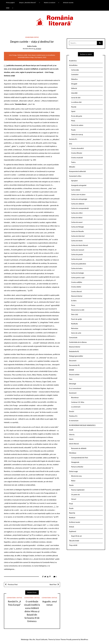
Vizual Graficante (42, 639)
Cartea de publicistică (79, 264)
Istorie (71, 439)
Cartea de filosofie (77, 231)
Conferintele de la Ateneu (78, 342)
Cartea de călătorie (78, 204)
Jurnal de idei (76, 98)
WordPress (84, 639)
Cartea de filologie (77, 227)
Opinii (73, 111)
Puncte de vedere (77, 125)
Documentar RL (74, 365)
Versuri (74, 499)
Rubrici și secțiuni (50, 3)
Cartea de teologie (78, 273)
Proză (71, 504)
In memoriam (74, 421)
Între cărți (75, 314)
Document (73, 361)
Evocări (72, 411)
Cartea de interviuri (78, 236)
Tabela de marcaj (77, 134)
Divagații (74, 84)
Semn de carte (76, 333)
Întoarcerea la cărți (78, 310)
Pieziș (73, 121)
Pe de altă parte (77, 116)
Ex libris (74, 301)
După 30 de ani (76, 536)
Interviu (72, 435)
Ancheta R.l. (73, 139)
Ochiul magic (74, 471)
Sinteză (72, 527)
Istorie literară (74, 444)
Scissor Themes (61, 639)
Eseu (71, 379)
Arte (71, 144)
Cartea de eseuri (77, 222)
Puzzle (73, 130)
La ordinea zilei (76, 102)
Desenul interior (77, 296)
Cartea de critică (77, 213)
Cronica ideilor (76, 287)
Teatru (73, 162)
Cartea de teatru (77, 268)
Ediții (8, 8)
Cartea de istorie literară (80, 245)
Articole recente (68, 3)
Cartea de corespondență (80, 208)
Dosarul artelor (74, 375)
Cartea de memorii (78, 250)
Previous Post (13, 584)
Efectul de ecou (76, 476)
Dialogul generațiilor (76, 356)
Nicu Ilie (32, 639)
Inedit (71, 430)
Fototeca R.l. (73, 416)
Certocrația (75, 70)
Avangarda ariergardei (79, 185)
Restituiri (72, 518)
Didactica (74, 79)
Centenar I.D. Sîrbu (78, 402)
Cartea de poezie (77, 254)
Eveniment (73, 393)
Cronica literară (76, 291)
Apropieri (74, 181)
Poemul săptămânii (78, 490)
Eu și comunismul (75, 388)
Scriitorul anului (75, 522)
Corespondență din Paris (80, 458)
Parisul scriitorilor (77, 467)
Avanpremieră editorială (77, 171)
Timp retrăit (73, 545)
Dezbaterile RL (74, 351)
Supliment (73, 531)
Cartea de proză (77, 259)
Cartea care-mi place (78, 194)
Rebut (73, 481)
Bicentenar (75, 398)
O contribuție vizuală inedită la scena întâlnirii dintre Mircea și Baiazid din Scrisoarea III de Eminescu (32, 611)
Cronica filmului (77, 153)
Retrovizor (75, 328)
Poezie (71, 485)
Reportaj (72, 513)
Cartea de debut (77, 218)
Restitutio (75, 324)
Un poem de (75, 495)
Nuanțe (74, 107)
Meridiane (73, 453)
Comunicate (73, 338)
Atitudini (72, 167)
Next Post (53, 584)
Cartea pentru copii (78, 278)
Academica (73, 61)
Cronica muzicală (77, 158)
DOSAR (72, 370)
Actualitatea (73, 65)
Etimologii (73, 384)
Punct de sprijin (77, 319)
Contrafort (75, 75)
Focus (73, 305)
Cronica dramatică (77, 148)
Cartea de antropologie (79, 199)
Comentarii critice (32, 37)
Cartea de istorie (77, 241)
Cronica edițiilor (77, 282)
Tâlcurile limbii (74, 541)
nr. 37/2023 (37, 49)
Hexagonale (75, 462)
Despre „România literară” (28, 3)
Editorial (74, 88)
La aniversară (76, 407)
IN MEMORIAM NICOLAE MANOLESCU (82, 425)
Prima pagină (10, 3)
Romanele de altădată (79, 448)
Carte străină (76, 190)
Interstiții (74, 93)
